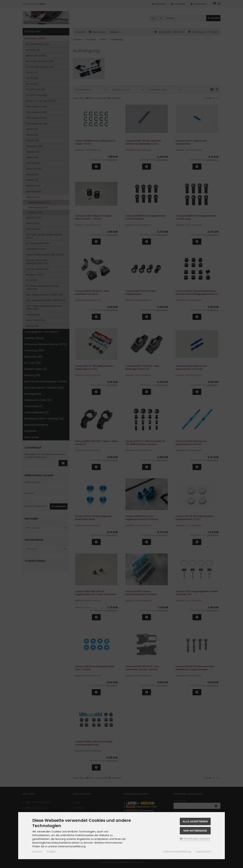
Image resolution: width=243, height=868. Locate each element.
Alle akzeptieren (195, 821)
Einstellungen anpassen (195, 839)
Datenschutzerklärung (177, 852)
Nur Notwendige (195, 831)
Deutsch (38, 852)
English (51, 852)
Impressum (203, 852)
